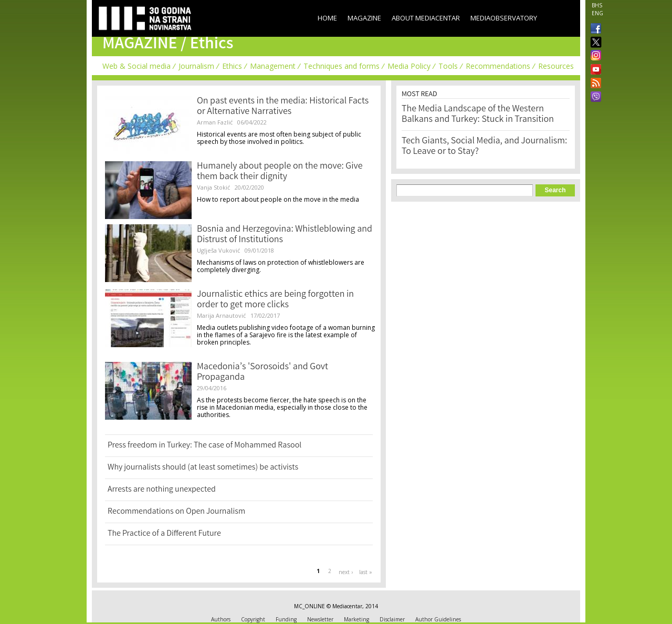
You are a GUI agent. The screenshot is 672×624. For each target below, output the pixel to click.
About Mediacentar (426, 18)
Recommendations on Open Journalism (176, 512)
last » (366, 572)
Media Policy (409, 66)
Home (327, 18)
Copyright (253, 619)
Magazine (364, 18)
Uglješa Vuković (218, 250)
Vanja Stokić (213, 187)
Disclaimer (392, 619)
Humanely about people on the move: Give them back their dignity (280, 172)
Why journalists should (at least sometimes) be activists (203, 468)
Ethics (232, 66)
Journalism (196, 66)
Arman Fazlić (215, 122)
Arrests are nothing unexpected (162, 490)
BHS (597, 5)
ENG (597, 13)
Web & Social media (136, 66)
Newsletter (320, 619)
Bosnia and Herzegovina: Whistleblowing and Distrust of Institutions (285, 235)
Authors (221, 619)
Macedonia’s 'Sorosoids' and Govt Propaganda (262, 372)
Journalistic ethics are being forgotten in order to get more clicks (275, 300)
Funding (286, 619)
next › (346, 572)
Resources (556, 66)
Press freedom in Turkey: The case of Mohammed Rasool (204, 446)
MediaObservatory (504, 18)
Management (273, 66)
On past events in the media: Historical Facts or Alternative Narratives (283, 107)
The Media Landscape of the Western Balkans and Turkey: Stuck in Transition (478, 115)
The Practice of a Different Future (164, 534)
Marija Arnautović (221, 315)
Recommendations (498, 66)
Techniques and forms (342, 66)
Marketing (356, 619)
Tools (448, 66)
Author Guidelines (438, 619)
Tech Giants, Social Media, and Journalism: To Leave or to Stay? (484, 147)
